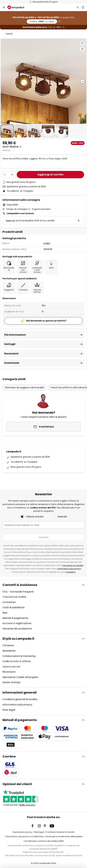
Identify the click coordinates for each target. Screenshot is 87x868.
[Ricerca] (78, 7)
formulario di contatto (73, 565)
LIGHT (42, 21)
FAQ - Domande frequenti (18, 592)
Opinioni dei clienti (17, 784)
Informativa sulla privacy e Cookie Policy (25, 836)
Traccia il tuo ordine (14, 597)
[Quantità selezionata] (9, 175)
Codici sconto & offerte (16, 661)
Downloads (12, 363)
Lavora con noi (11, 667)
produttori (71, 572)
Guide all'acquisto (28, 677)
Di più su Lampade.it (18, 639)
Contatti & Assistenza (20, 585)
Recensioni (11, 354)
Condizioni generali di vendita (20, 699)
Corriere (9, 756)
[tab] (43, 607)
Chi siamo (8, 645)
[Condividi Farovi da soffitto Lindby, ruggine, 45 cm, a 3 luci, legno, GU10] (82, 49)
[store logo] (18, 7)
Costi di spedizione (14, 607)
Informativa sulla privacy (69, 569)
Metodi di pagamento (15, 618)
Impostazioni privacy (22, 832)
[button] (7, 131)
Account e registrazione (17, 623)
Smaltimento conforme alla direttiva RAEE (44, 841)
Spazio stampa (11, 682)
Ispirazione (9, 677)
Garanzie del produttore (17, 629)
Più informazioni (15, 335)
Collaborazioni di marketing (19, 656)
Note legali (9, 710)
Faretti (9, 34)
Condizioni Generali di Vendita (60, 832)
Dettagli (10, 344)
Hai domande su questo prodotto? (46, 321)
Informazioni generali (20, 692)
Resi (5, 613)
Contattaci (9, 602)
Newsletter (9, 651)
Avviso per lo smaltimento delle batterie (64, 836)
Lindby (47, 243)
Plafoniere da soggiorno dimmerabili (24, 388)
